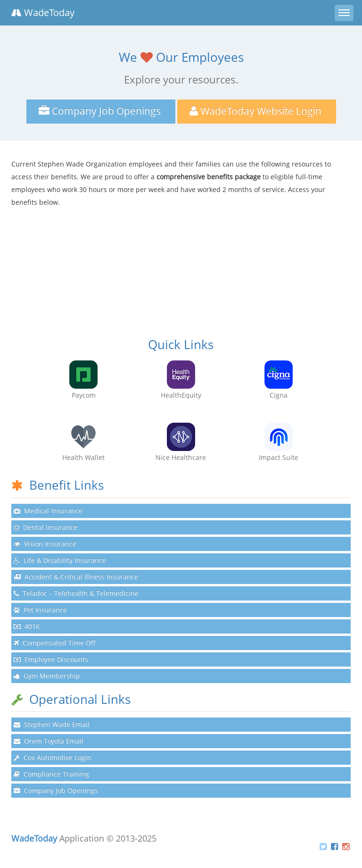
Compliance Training (51, 774)
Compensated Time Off (55, 643)
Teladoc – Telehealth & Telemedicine (76, 593)
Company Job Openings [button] (101, 111)
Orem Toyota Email (49, 741)
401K (27, 626)
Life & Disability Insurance (60, 560)
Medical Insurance (48, 511)
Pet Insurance (40, 610)
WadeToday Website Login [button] (257, 111)
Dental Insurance (45, 527)
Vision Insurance (45, 544)
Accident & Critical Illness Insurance (76, 577)
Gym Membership (47, 676)
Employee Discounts (51, 659)
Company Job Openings (56, 790)
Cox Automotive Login (53, 757)
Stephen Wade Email (52, 724)
